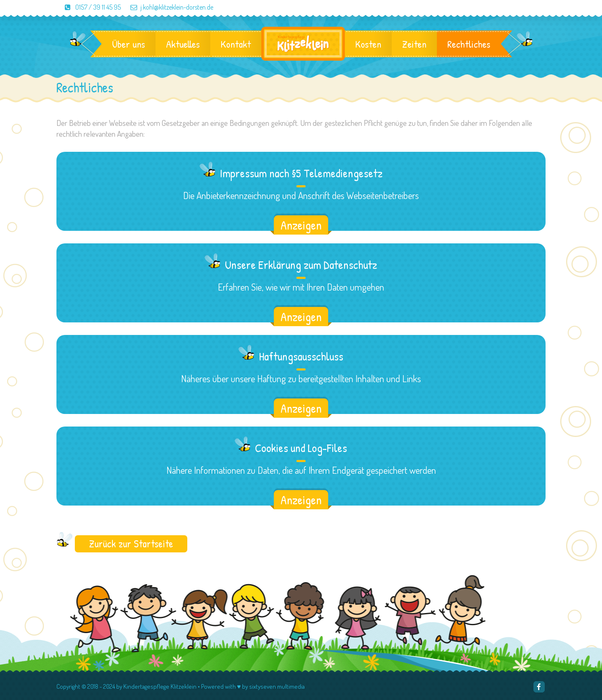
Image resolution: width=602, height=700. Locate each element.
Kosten (368, 44)
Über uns (129, 44)
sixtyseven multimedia (277, 686)
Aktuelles (183, 44)
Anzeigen (301, 225)
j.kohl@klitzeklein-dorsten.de (168, 7)
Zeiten (414, 44)
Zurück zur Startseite (131, 544)
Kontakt (236, 44)
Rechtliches (469, 44)
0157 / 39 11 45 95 (89, 7)
